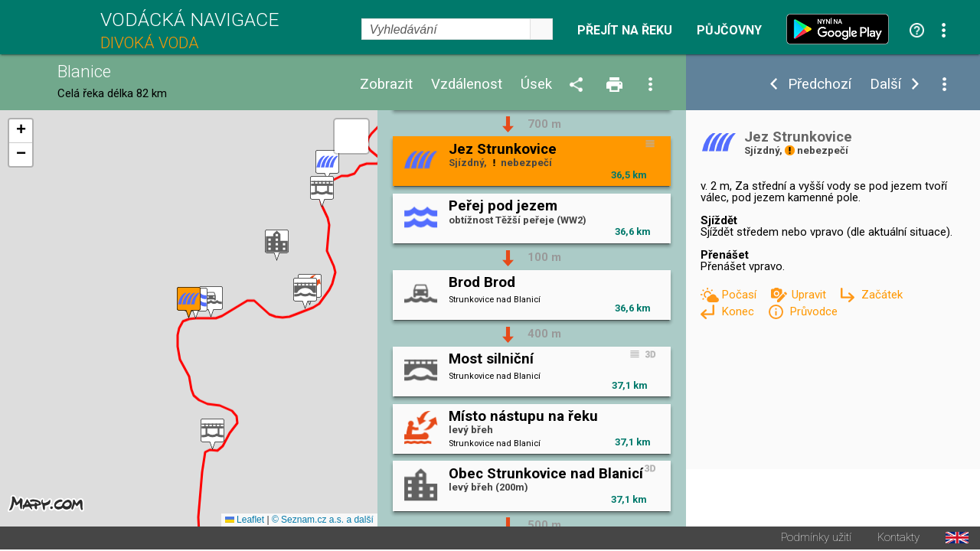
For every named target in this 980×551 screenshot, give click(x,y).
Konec (739, 311)
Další (885, 85)
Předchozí (820, 85)
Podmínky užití (816, 539)
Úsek (536, 85)
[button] (212, 435)
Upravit (810, 295)
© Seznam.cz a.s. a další (323, 521)
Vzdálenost (467, 85)
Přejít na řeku (625, 31)
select (541, 29)
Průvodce (813, 311)
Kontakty (898, 539)
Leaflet (245, 521)
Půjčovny (729, 31)
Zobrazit (386, 85)
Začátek (882, 295)
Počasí (740, 295)
